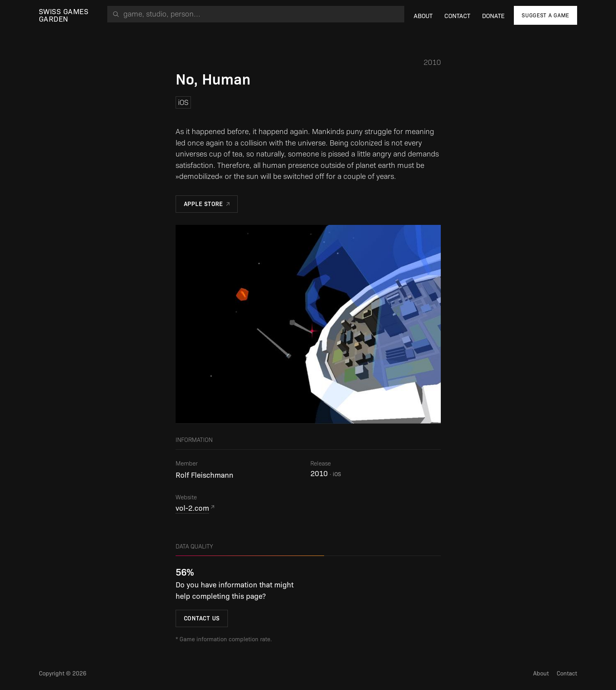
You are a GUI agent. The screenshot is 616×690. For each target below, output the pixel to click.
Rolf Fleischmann (204, 475)
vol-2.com (192, 508)
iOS (183, 102)
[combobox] (256, 14)
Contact (457, 16)
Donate (493, 16)
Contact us (202, 618)
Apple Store (203, 204)
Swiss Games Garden (64, 15)
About (423, 16)
